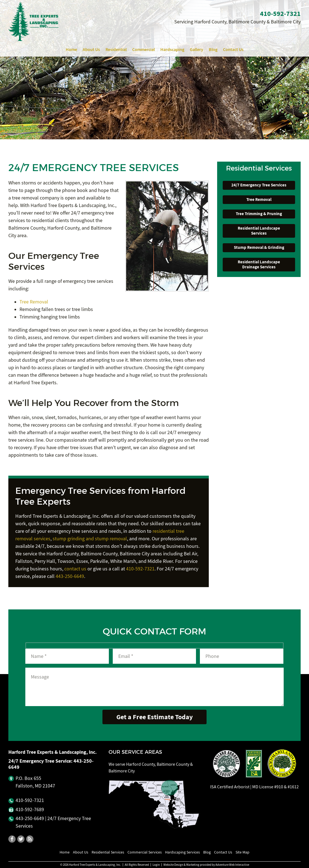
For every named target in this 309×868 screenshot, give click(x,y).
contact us (75, 569)
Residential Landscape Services (259, 231)
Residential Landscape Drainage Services (259, 264)
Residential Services (108, 852)
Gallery (197, 49)
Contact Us (233, 49)
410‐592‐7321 (280, 14)
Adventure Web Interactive (232, 865)
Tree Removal (34, 302)
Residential (116, 49)
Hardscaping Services (182, 852)
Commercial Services (145, 852)
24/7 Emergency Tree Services (259, 185)
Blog (213, 49)
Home (71, 49)
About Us (91, 49)
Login (156, 865)
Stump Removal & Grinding (259, 247)
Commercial (144, 49)
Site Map (242, 852)
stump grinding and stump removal (90, 539)
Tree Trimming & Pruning (259, 214)
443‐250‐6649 (30, 819)
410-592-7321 (140, 569)
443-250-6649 (70, 576)
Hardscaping (172, 49)
